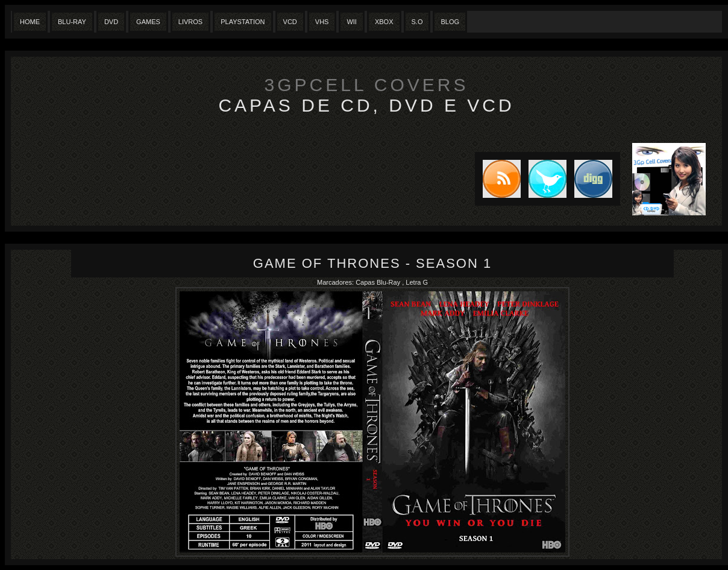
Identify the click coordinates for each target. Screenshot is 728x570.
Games (148, 22)
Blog (450, 22)
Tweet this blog (544, 179)
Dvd (111, 22)
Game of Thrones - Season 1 (372, 263)
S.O (417, 22)
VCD (290, 22)
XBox (384, 22)
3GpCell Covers (367, 85)
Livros (190, 22)
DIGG (593, 179)
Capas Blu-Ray (379, 282)
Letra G (417, 282)
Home (30, 22)
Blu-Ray (72, 22)
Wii (352, 22)
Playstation (243, 22)
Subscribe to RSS (498, 179)
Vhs (322, 22)
